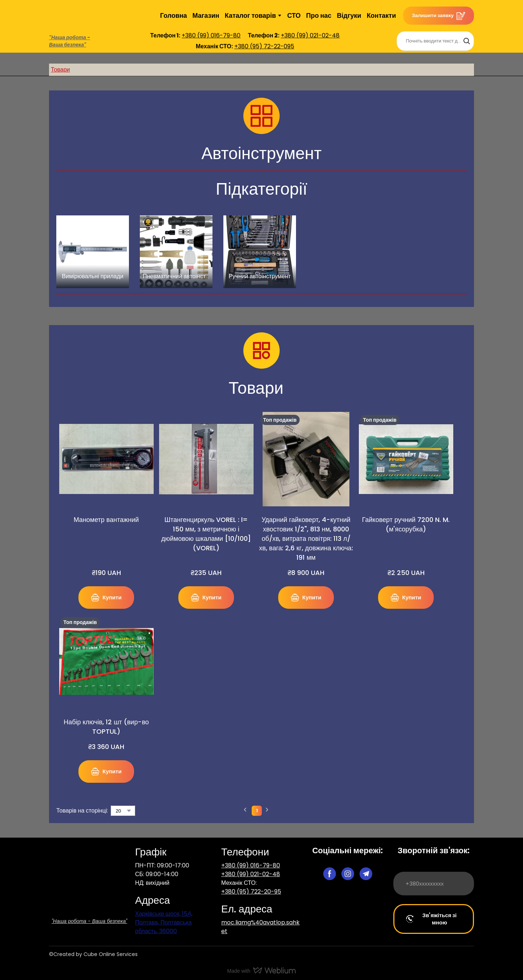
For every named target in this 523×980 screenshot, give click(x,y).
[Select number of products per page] (123, 811)
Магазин (206, 15)
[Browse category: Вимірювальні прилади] (93, 252)
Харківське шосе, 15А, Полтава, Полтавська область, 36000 (164, 922)
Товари (60, 70)
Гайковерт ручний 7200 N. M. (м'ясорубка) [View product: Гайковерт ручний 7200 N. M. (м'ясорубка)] (406, 524)
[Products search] (435, 41)
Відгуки (349, 15)
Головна (174, 15)
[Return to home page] (67, 16)
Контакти (382, 15)
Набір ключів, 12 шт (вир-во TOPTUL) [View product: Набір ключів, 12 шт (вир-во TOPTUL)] (106, 727)
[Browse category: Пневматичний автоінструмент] (176, 252)
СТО (294, 15)
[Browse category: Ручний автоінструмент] (260, 252)
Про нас (319, 15)
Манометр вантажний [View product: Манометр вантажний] (106, 520)
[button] (439, 16)
